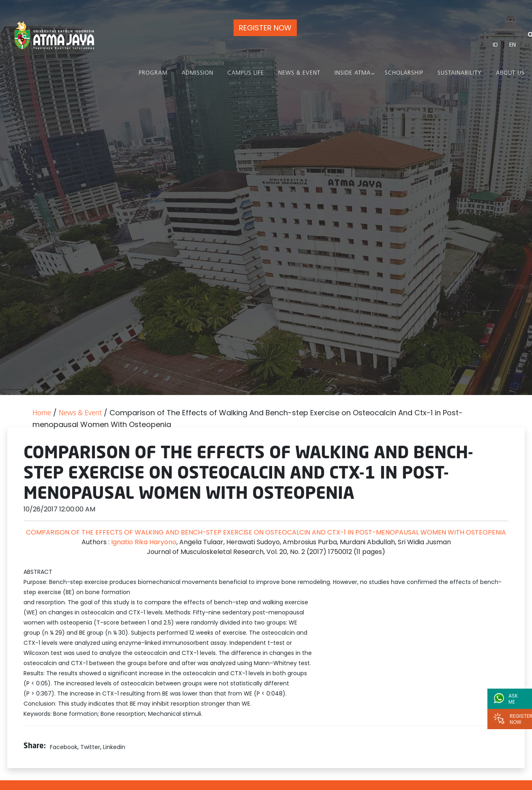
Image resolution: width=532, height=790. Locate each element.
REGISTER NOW (265, 28)
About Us (510, 73)
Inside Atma (353, 73)
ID (495, 45)
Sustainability (460, 73)
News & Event (299, 73)
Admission (197, 73)
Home (42, 413)
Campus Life (246, 73)
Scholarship (404, 73)
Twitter (90, 747)
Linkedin (114, 747)
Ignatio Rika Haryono (143, 542)
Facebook (64, 747)
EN (513, 45)
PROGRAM (153, 73)
